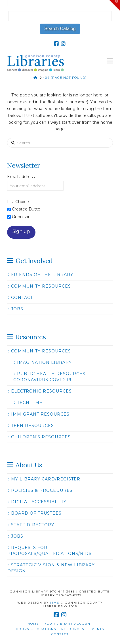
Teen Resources (30, 426)
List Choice (18, 202)
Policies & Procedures (40, 490)
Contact (20, 298)
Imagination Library (42, 362)
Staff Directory (31, 525)
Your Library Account (68, 624)
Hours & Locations (36, 629)
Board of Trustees (34, 513)
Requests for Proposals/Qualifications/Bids (50, 551)
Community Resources (39, 286)
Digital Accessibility (37, 502)
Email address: (21, 177)
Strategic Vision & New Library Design (51, 568)
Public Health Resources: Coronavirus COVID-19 (50, 377)
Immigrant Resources (38, 414)
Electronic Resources (39, 391)
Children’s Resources (39, 437)
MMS (55, 603)
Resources (73, 629)
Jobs (15, 309)
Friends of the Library (40, 274)
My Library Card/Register (44, 479)
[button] (110, 61)
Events (97, 629)
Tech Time (28, 403)
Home (33, 624)
